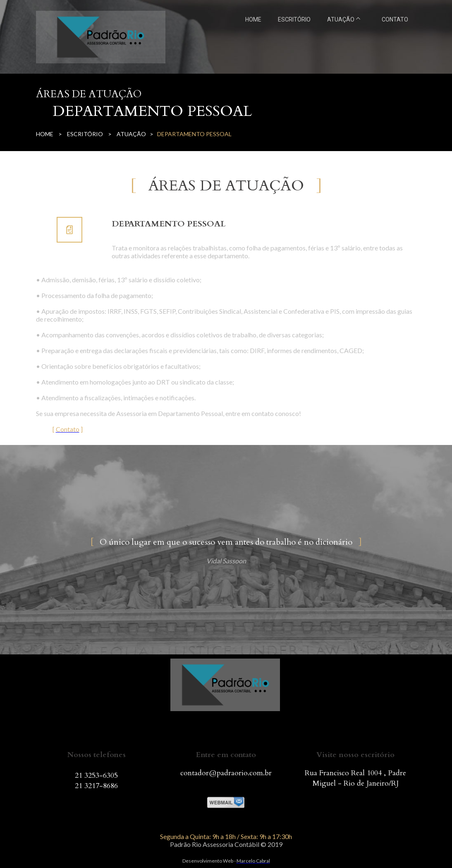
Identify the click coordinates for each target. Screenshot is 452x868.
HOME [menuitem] (253, 19)
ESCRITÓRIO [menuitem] (294, 19)
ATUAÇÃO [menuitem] (341, 19)
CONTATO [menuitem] (395, 19)
